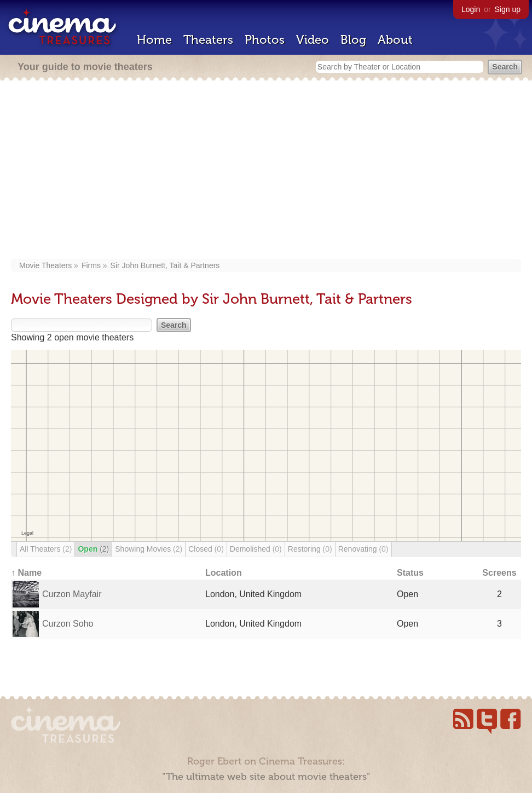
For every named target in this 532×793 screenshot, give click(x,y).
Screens (499, 573)
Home (154, 40)
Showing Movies (149, 549)
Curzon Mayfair (72, 594)
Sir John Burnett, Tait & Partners (165, 265)
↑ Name (26, 573)
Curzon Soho (68, 624)
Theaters (208, 40)
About (395, 40)
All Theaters (46, 549)
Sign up (508, 9)
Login (471, 9)
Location (224, 573)
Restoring (310, 549)
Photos (265, 40)
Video (313, 40)
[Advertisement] (266, 171)
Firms (91, 265)
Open (93, 549)
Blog (353, 40)
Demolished (256, 549)
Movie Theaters (45, 265)
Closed (206, 549)
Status (410, 573)
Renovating (363, 549)
